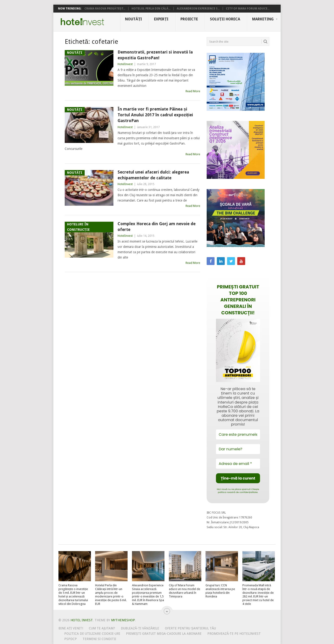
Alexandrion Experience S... (198, 9)
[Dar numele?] (238, 449)
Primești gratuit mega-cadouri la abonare (164, 634)
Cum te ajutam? (102, 628)
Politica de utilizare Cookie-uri (92, 634)
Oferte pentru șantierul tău (190, 628)
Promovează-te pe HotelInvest (234, 634)
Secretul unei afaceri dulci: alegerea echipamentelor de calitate (153, 175)
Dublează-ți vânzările (140, 628)
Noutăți (133, 19)
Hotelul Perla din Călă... (151, 9)
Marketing (263, 19)
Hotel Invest (82, 22)
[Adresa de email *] (238, 464)
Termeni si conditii (99, 639)
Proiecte (189, 19)
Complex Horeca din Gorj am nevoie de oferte (157, 227)
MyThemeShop (123, 620)
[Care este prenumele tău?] (238, 434)
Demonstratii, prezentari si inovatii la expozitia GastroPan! (155, 55)
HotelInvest (125, 64)
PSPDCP (71, 639)
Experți (161, 19)
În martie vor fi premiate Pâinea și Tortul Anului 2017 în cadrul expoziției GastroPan (155, 115)
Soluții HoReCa (225, 19)
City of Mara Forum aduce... (248, 9)
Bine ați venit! (71, 628)
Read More (193, 91)
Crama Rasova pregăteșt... (105, 9)
